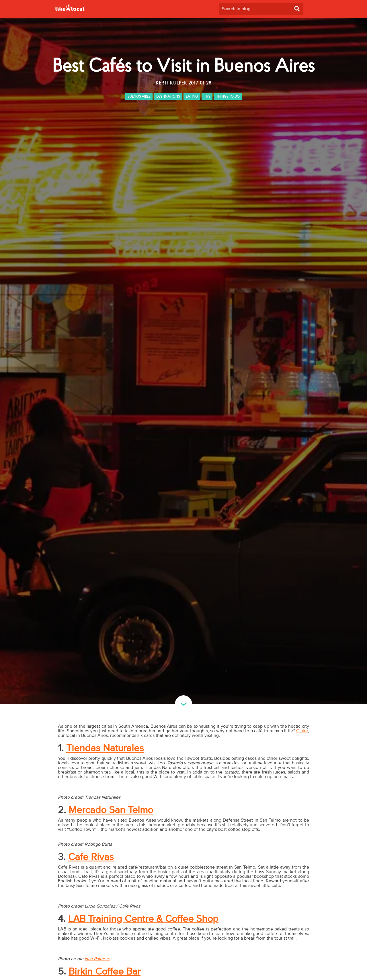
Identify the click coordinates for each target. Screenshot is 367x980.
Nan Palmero (97, 959)
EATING (192, 97)
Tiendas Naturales (105, 748)
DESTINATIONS (168, 97)
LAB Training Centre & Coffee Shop (143, 919)
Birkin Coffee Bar (105, 972)
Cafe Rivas (91, 857)
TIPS (207, 97)
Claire (302, 731)
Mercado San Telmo (111, 810)
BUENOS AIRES (139, 97)
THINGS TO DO (228, 97)
